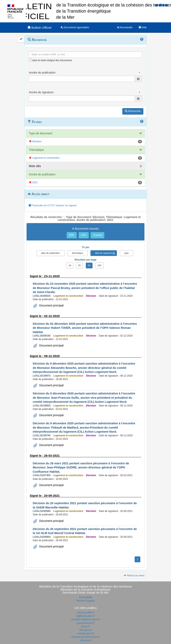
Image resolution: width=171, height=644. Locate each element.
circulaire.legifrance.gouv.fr (86, 619)
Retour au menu (134, 576)
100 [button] (99, 265)
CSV (84, 235)
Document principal (51, 305)
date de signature (104, 253)
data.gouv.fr (85, 630)
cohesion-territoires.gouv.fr (85, 637)
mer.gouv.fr (85, 640)
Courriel (97, 235)
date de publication (51, 253)
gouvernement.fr (85, 623)
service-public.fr (85, 613)
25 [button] (79, 265)
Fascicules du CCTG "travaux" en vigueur (53, 205)
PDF (72, 235)
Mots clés (35, 166)
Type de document (41, 133)
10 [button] (70, 265)
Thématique (36, 150)
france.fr (85, 627)
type (127, 253)
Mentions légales (85, 601)
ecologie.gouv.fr (85, 633)
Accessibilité (85, 597)
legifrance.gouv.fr (85, 616)
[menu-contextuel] (30, 60)
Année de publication (42, 174)
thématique (77, 253)
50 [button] (89, 265)
